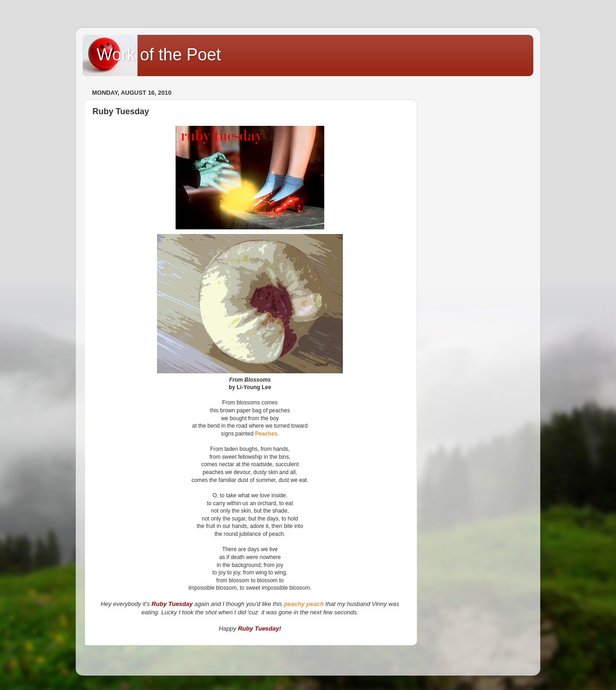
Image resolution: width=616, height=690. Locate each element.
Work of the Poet (159, 55)
